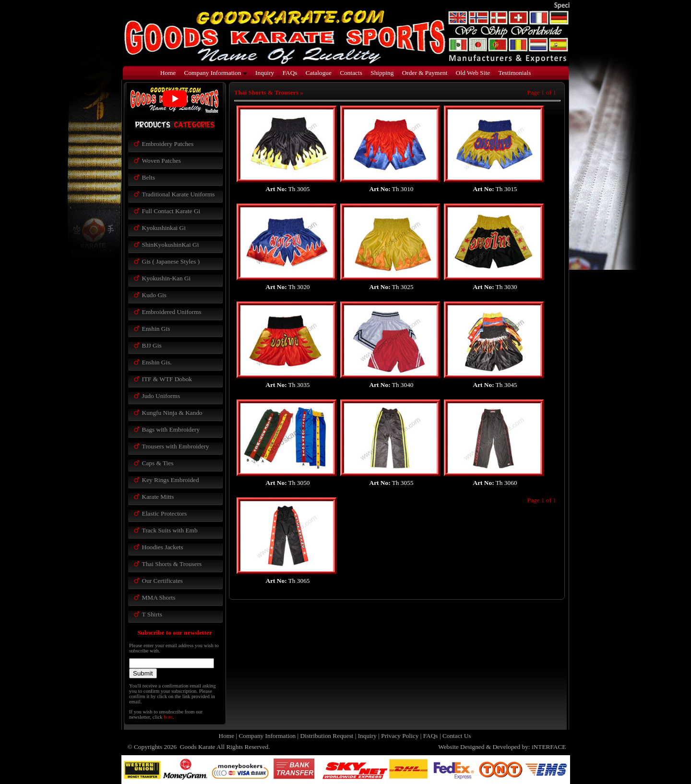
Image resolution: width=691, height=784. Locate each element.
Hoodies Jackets (163, 547)
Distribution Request (327, 736)
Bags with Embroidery (171, 429)
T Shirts (152, 614)
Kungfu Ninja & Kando (172, 413)
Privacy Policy (400, 736)
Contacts (351, 73)
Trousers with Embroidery (176, 446)
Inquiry (265, 73)
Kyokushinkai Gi (164, 228)
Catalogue (319, 73)
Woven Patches (161, 161)
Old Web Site (473, 73)
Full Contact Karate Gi (171, 211)
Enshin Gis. (157, 362)
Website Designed (461, 747)
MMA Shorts (159, 597)
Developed (506, 747)
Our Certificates (163, 581)
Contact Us (457, 736)
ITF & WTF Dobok (167, 379)
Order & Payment (425, 73)
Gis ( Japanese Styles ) (171, 261)
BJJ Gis (152, 345)
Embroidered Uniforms (172, 312)
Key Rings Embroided (171, 480)
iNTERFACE (549, 747)
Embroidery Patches (168, 144)
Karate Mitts (158, 497)
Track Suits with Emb (170, 530)
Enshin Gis (156, 329)
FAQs (290, 73)
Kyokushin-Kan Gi (167, 278)
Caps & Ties (158, 463)
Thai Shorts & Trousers (172, 564)
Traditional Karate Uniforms (179, 194)
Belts (149, 177)
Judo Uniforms (161, 396)
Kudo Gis (154, 295)
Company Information (216, 73)
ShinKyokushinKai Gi (171, 245)
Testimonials (514, 73)
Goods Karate (197, 747)
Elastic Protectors (165, 513)
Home (168, 73)
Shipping (382, 73)
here (168, 717)
